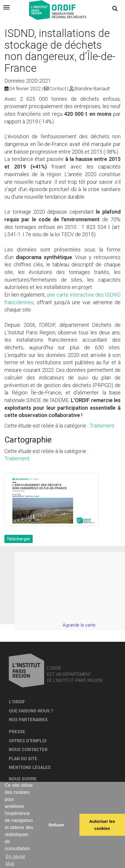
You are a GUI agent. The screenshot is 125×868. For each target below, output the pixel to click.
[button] (115, 9)
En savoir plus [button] (15, 860)
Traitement (102, 426)
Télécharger (19, 539)
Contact (58, 89)
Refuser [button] (56, 825)
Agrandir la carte (79, 625)
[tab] (6, 7)
